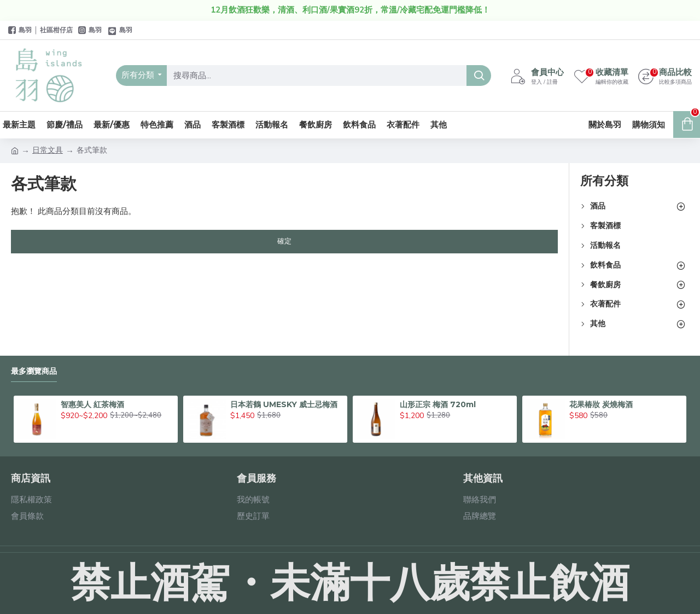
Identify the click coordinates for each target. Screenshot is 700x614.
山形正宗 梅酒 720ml (438, 404)
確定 (284, 241)
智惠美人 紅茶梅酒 (92, 404)
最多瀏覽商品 (34, 371)
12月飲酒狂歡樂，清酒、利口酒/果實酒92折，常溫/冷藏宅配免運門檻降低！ (350, 10)
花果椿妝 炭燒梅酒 (601, 404)
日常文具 (48, 150)
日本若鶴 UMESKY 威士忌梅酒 (284, 404)
